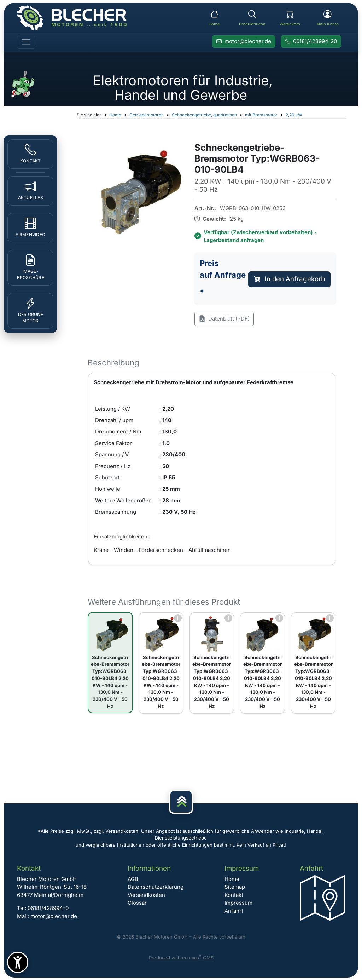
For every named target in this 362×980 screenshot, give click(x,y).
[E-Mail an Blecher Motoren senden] (244, 42)
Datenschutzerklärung (156, 887)
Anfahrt (234, 911)
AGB (133, 879)
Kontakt (234, 895)
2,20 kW (294, 115)
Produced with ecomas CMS (181, 958)
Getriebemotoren (147, 115)
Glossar (137, 903)
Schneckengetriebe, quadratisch (204, 115)
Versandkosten (146, 895)
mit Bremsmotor (261, 115)
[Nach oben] (181, 802)
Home (115, 115)
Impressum (238, 903)
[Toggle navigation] (26, 42)
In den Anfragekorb (290, 279)
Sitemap (235, 887)
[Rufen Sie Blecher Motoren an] (311, 42)
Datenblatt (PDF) (224, 319)
